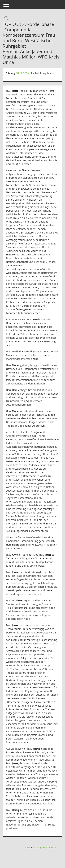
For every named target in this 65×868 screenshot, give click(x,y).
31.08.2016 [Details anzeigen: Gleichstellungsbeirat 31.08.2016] (23, 73)
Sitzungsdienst (45, 848)
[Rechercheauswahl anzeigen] (6, 18)
